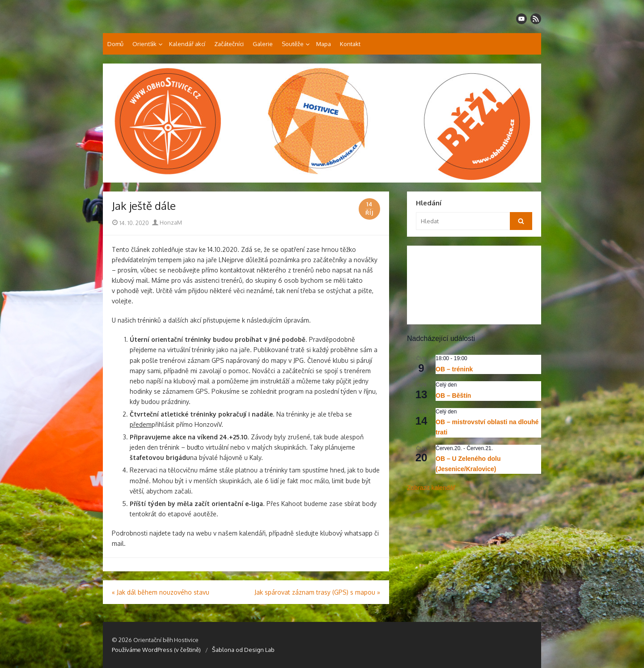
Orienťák (144, 44)
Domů (115, 44)
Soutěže (293, 44)
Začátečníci (229, 44)
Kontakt (350, 44)
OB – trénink (454, 369)
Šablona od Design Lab (243, 650)
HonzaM (167, 222)
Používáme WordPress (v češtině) (156, 650)
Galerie (263, 44)
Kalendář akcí (187, 44)
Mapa (324, 44)
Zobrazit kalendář (431, 488)
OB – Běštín (453, 396)
